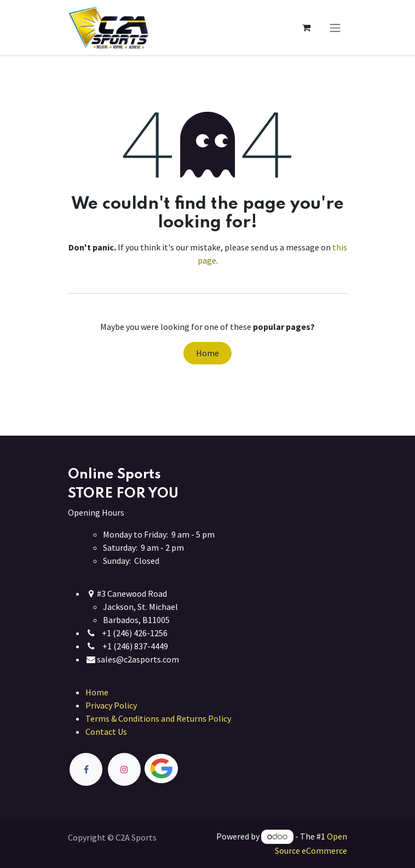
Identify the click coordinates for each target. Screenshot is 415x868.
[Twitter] (187, 769)
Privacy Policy (111, 705)
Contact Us (106, 732)
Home (207, 353)
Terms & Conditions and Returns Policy (158, 718)
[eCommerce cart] (306, 27)
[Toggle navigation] (335, 27)
